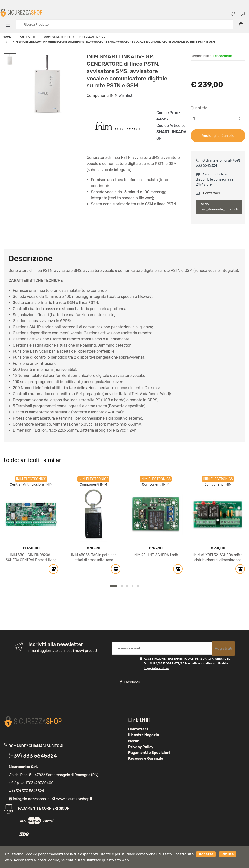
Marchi (134, 741)
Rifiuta (228, 854)
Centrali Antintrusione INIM (31, 485)
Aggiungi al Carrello (218, 136)
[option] (48, 85)
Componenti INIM (102, 96)
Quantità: (199, 108)
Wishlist (126, 96)
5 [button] (138, 586)
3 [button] (127, 586)
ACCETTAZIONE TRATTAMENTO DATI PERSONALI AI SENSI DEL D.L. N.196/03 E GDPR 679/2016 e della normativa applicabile (187, 663)
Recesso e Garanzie (146, 758)
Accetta (206, 854)
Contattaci (208, 193)
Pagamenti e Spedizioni (149, 753)
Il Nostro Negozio (144, 735)
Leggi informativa (156, 668)
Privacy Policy (141, 747)
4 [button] (133, 586)
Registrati (223, 648)
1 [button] (114, 586)
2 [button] (122, 586)
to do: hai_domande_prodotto (220, 207)
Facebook (130, 682)
